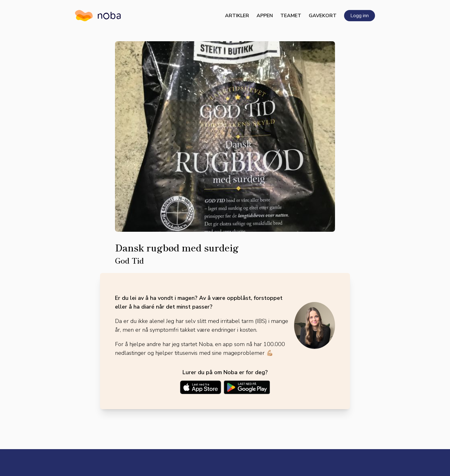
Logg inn (360, 16)
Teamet (291, 16)
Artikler (237, 16)
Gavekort (323, 16)
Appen (265, 16)
